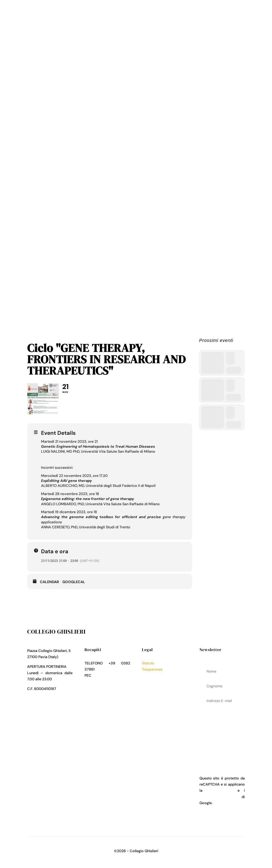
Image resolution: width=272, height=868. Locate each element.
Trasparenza (152, 669)
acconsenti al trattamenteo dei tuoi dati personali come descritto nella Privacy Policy (222, 733)
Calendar (49, 582)
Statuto (148, 663)
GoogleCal (74, 582)
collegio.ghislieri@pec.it (104, 682)
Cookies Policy (154, 682)
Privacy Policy (154, 675)
